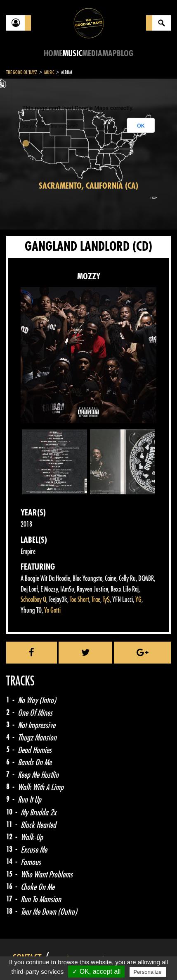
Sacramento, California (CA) (88, 186)
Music (72, 54)
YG (138, 600)
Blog (125, 54)
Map (110, 54)
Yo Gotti (52, 610)
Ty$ (106, 600)
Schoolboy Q (33, 600)
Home (53, 54)
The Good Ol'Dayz (22, 72)
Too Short (79, 600)
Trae (96, 600)
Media (92, 54)
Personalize (148, 972)
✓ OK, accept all (96, 972)
